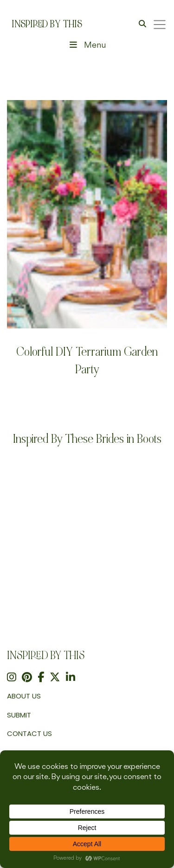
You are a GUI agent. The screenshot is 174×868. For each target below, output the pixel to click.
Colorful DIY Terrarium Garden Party (87, 361)
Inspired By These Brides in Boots (87, 439)
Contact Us (29, 733)
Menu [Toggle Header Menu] (87, 45)
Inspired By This (47, 24)
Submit (19, 715)
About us (24, 696)
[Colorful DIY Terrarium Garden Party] (87, 214)
